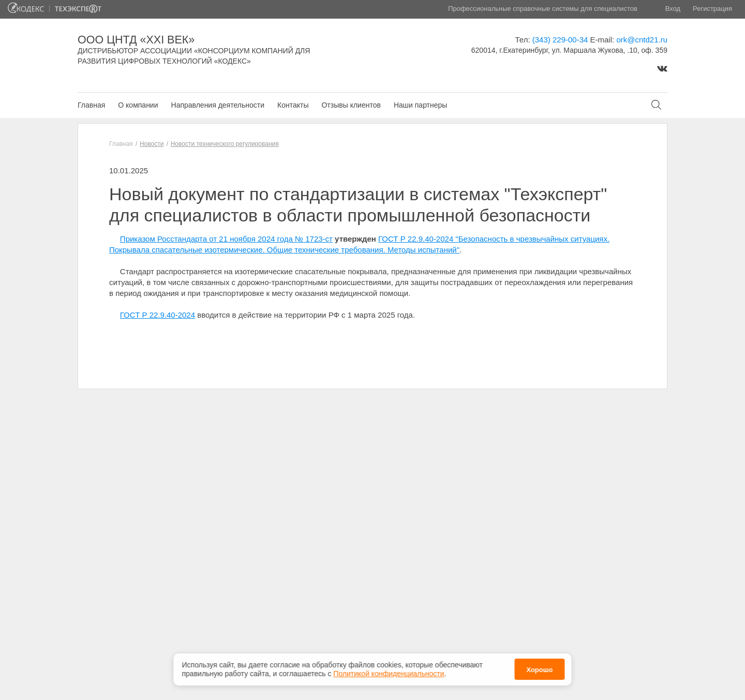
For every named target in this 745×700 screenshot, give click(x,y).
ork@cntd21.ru (642, 40)
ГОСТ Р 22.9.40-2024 (158, 315)
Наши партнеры (420, 105)
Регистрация (712, 9)
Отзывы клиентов (351, 105)
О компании (138, 105)
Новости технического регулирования (225, 144)
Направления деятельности (218, 105)
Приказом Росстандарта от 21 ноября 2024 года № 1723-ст (226, 239)
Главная (91, 105)
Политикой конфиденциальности (389, 671)
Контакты (293, 105)
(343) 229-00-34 (560, 40)
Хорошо (539, 667)
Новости (152, 144)
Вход (673, 9)
